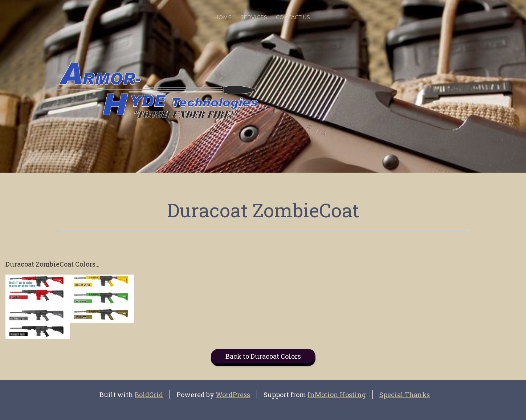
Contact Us (293, 17)
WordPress (233, 395)
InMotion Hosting (337, 395)
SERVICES (254, 17)
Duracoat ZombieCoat (263, 210)
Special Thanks (405, 395)
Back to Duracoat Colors (263, 356)
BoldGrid (149, 395)
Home (223, 17)
